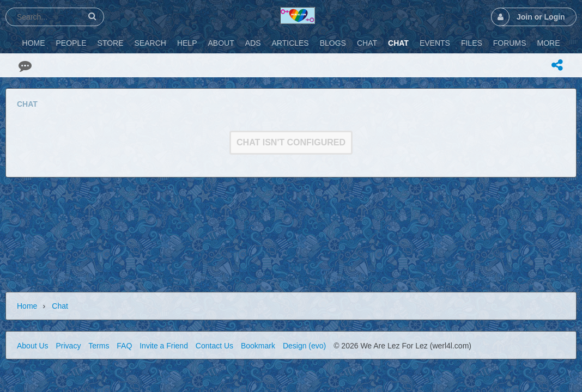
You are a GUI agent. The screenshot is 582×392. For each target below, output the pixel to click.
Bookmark (258, 346)
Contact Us (214, 346)
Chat (60, 306)
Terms (99, 346)
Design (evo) (304, 346)
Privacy (68, 346)
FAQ (124, 346)
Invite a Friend (164, 346)
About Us (33, 346)
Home (27, 306)
